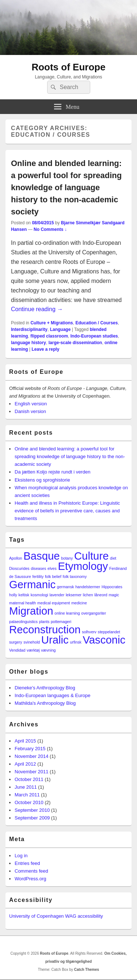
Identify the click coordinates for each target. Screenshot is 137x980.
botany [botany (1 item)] (67, 558)
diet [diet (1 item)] (113, 558)
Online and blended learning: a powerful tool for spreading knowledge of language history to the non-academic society (66, 187)
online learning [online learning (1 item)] (67, 613)
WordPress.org (30, 879)
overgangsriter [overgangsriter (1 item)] (94, 613)
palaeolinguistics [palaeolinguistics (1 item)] (23, 622)
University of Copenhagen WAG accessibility (56, 916)
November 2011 (32, 772)
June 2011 (26, 787)
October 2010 (29, 802)
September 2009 (32, 818)
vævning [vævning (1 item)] (48, 650)
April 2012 (25, 764)
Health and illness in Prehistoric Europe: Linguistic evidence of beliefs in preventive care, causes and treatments (67, 511)
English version (31, 404)
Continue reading (37, 309)
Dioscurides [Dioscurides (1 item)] (19, 568)
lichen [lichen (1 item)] (88, 595)
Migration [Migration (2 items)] (31, 611)
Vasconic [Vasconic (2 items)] (104, 640)
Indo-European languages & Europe (52, 695)
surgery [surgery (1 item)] (16, 642)
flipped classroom (49, 336)
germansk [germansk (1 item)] (66, 587)
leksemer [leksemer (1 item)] (74, 595)
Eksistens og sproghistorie (42, 480)
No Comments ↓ (50, 229)
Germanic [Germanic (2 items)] (32, 584)
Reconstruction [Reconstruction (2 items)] (45, 629)
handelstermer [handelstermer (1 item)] (88, 587)
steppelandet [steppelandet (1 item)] (109, 632)
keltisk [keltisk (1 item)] (24, 595)
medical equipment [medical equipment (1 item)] (54, 603)
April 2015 (25, 741)
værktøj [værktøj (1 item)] (33, 650)
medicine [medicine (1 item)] (79, 603)
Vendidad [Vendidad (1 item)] (17, 650)
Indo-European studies (94, 336)
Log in (21, 856)
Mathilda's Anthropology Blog (45, 703)
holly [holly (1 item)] (13, 595)
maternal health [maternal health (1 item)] (22, 603)
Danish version (30, 411)
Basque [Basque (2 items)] (41, 556)
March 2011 (27, 795)
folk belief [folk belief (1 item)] (53, 576)
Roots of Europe (68, 67)
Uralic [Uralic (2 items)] (55, 640)
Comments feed (31, 871)
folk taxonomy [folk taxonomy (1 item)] (75, 576)
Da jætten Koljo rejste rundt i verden (52, 472)
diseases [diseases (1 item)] (38, 568)
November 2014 (32, 756)
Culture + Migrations (52, 323)
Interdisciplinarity (29, 329)
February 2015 (30, 749)
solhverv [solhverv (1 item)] (89, 632)
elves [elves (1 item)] (52, 568)
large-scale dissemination (75, 343)
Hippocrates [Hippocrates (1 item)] (112, 587)
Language (60, 329)
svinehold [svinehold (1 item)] (32, 642)
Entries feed (27, 863)
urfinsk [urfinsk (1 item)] (75, 642)
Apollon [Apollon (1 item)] (16, 558)
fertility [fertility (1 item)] (38, 576)
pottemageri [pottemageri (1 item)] (61, 622)
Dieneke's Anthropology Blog (45, 688)
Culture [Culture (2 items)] (92, 556)
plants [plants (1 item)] (44, 622)
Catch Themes (87, 970)
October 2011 (29, 779)
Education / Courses (96, 323)
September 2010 (32, 810)
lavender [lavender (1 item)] (57, 595)
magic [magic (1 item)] (114, 595)
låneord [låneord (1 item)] (101, 595)
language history (28, 343)
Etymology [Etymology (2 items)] (83, 566)
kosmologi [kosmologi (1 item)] (39, 595)
